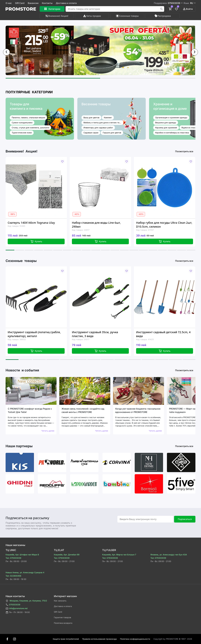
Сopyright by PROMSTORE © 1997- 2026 (173, 639)
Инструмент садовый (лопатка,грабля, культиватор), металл (34, 334)
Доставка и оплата (66, 3)
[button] (53, 78)
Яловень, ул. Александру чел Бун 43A (169, 555)
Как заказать (60, 601)
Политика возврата (63, 623)
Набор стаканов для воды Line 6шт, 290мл (96, 225)
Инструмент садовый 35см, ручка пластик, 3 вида (95, 334)
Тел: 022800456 (13, 576)
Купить (36, 241)
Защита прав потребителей (66, 639)
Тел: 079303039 (13, 558)
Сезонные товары (127, 16)
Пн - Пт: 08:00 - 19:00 (18, 613)
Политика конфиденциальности (135, 639)
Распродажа (163, 16)
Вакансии (33, 3)
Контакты (47, 3)
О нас (9, 3)
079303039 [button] (174, 3)
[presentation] (6, 52)
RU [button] (192, 3)
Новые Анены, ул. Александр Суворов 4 (25, 572)
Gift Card (20, 3)
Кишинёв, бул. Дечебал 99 (67, 555)
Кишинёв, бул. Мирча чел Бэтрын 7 (119, 555)
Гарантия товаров (62, 617)
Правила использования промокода (99, 639)
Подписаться (185, 519)
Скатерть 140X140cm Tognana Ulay (31, 223)
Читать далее (48, 431)
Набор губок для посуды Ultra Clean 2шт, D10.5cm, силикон (164, 225)
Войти (188, 9)
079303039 (13, 605)
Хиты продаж (92, 16)
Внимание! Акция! (57, 16)
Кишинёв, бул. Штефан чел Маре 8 (22, 555)
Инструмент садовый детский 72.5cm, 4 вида (163, 334)
